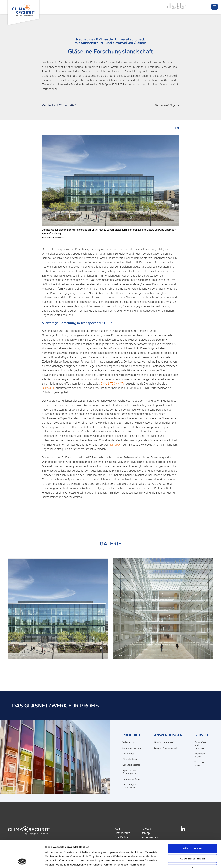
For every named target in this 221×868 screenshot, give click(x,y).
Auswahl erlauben (192, 833)
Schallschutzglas (131, 765)
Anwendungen (168, 735)
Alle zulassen (192, 823)
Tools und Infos (200, 764)
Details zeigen (182, 861)
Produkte (132, 735)
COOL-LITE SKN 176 (112, 384)
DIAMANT (116, 445)
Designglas (128, 754)
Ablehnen (192, 843)
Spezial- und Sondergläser (130, 772)
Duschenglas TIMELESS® (129, 786)
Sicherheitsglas (131, 759)
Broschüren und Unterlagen (201, 745)
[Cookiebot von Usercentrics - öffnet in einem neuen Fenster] (22, 861)
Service (202, 735)
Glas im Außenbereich (166, 748)
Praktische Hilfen (200, 755)
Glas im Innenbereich (165, 742)
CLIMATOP (48, 388)
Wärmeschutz (130, 742)
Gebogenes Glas (131, 779)
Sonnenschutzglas (132, 748)
